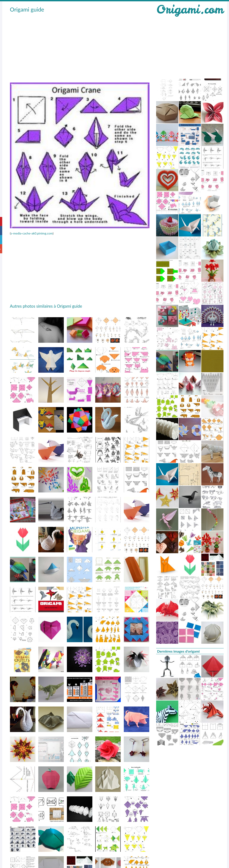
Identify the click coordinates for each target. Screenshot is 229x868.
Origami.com (190, 9)
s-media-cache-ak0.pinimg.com (32, 233)
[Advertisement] (77, 47)
